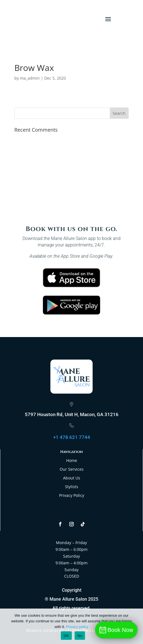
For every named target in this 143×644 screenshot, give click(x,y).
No (80, 636)
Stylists (72, 487)
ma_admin (30, 78)
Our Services (72, 469)
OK (66, 636)
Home (72, 460)
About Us (72, 478)
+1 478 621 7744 (72, 437)
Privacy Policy (72, 495)
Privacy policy (77, 627)
